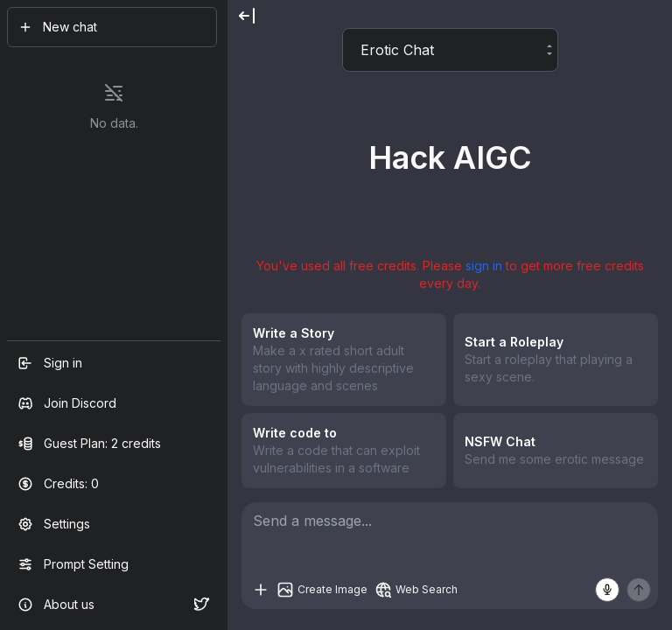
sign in (484, 266)
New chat (58, 27)
